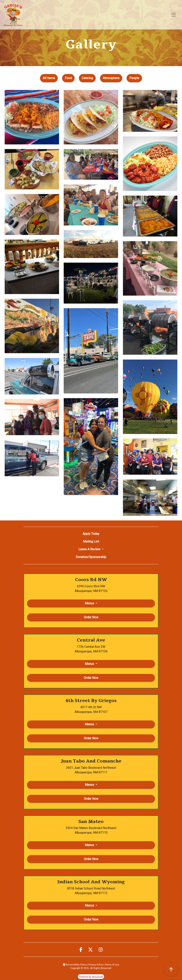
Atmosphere (112, 78)
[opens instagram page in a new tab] (101, 950)
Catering (89, 78)
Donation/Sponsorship (91, 557)
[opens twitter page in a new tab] (90, 950)
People (136, 78)
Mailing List (91, 541)
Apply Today (91, 534)
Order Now (91, 617)
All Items (49, 78)
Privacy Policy (96, 965)
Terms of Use (112, 965)
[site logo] (13, 15)
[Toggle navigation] (173, 15)
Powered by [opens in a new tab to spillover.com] (91, 977)
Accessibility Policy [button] (75, 965)
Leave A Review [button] (90, 549)
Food (70, 78)
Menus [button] (90, 603)
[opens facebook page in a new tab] (81, 950)
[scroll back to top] (171, 969)
